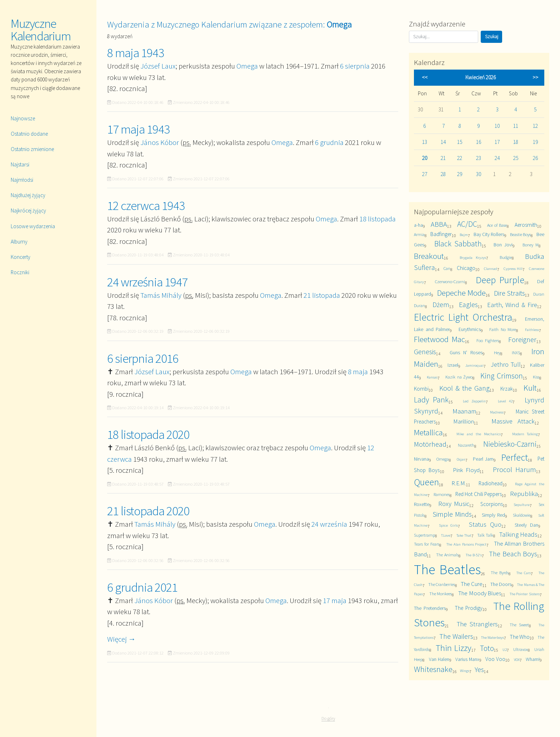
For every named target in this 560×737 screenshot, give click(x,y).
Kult (530, 388)
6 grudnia (329, 142)
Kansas (432, 377)
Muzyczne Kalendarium (41, 30)
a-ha (418, 225)
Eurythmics (470, 329)
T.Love (446, 535)
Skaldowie (522, 515)
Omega (247, 66)
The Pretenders (430, 608)
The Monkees (441, 594)
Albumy (19, 242)
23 (479, 158)
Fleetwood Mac (439, 339)
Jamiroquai (474, 365)
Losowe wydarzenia (33, 226)
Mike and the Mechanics (478, 434)
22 (460, 158)
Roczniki (20, 272)
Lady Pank (431, 400)
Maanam (464, 411)
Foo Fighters (488, 340)
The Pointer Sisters (525, 594)
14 (443, 142)
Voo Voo (495, 659)
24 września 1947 (147, 282)
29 (460, 174)
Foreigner (522, 339)
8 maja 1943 (136, 53)
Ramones (442, 494)
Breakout (429, 256)
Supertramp (424, 535)
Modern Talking (525, 434)
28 (443, 174)
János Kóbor (160, 142)
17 (497, 142)
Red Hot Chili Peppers (479, 494)
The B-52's (474, 555)
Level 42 (505, 401)
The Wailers (456, 636)
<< (425, 77)
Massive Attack (513, 421)
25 (516, 158)
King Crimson (501, 376)
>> (535, 77)
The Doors (501, 584)
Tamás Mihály (161, 295)
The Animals (447, 555)
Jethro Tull (506, 364)
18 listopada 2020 (148, 435)
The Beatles (447, 569)
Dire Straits (510, 293)
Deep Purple (500, 280)
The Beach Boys (513, 554)
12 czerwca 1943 (146, 206)
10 (497, 126)
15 (460, 142)
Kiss (536, 377)
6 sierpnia (355, 66)
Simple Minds (452, 514)
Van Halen (439, 659)
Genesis (425, 352)
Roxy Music (454, 504)
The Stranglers (477, 624)
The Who (520, 637)
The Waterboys (492, 637)
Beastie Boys (520, 234)
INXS (516, 353)
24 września (329, 524)
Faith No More (503, 329)
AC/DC (467, 224)
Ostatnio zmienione (32, 149)
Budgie (506, 257)
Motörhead (430, 444)
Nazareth (466, 445)
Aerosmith (526, 225)
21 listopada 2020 (148, 511)
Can (447, 268)
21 (443, 158)
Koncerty (21, 257)
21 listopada (322, 295)
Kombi (421, 389)
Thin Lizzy (454, 648)
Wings (465, 671)
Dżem (441, 304)
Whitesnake (433, 669)
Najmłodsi (22, 180)
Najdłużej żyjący (28, 195)
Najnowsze (23, 118)
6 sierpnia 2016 (143, 359)
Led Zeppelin (474, 401)
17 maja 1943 (138, 129)
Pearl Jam (483, 459)
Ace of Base (497, 225)
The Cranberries (442, 584)
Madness (497, 412)
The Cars (523, 573)
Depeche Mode (462, 293)
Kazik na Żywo (459, 377)
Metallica (428, 432)
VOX (517, 660)
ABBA (439, 224)
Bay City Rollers (489, 234)
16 (479, 142)
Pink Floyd (466, 470)
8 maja (358, 372)
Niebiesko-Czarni (510, 444)
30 (479, 174)
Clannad (491, 269)
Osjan (461, 459)
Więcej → (121, 639)
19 (535, 142)
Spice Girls (448, 525)
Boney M (531, 245)
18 (516, 142)
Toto (487, 648)
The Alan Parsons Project (466, 544)
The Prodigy (469, 608)
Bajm (464, 235)
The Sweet (519, 625)
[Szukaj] (444, 37)
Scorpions (492, 504)
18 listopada (377, 219)
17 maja (335, 600)
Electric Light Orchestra (463, 317)
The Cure (472, 584)
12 (535, 126)
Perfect (514, 457)
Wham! (533, 659)
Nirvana (421, 459)
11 (516, 126)
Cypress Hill (513, 269)
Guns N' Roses (466, 352)
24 (497, 158)
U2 (505, 650)
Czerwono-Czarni (450, 282)
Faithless (532, 330)
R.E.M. (459, 483)
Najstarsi (20, 164)
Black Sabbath (458, 244)
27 (425, 174)
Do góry (328, 718)
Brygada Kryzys (473, 257)
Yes (479, 669)
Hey (497, 353)
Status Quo (485, 524)
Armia (419, 234)
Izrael (453, 365)
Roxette (422, 504)
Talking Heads (519, 534)
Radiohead (491, 483)
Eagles (468, 304)
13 (425, 142)
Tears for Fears (427, 544)
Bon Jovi (503, 245)
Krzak (507, 389)
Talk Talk (485, 535)
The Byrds (499, 573)
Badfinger (441, 234)
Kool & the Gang (464, 388)
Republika (524, 494)
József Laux (158, 66)
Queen (426, 482)
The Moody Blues (480, 593)
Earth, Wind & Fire (512, 305)
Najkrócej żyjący (28, 210)
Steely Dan (526, 525)
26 (535, 158)
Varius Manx (467, 659)
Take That (464, 535)
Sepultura (522, 505)
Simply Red (493, 515)
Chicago (466, 268)
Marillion (464, 421)
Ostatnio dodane (29, 134)
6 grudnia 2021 (142, 587)
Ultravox (521, 649)
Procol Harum (514, 469)
